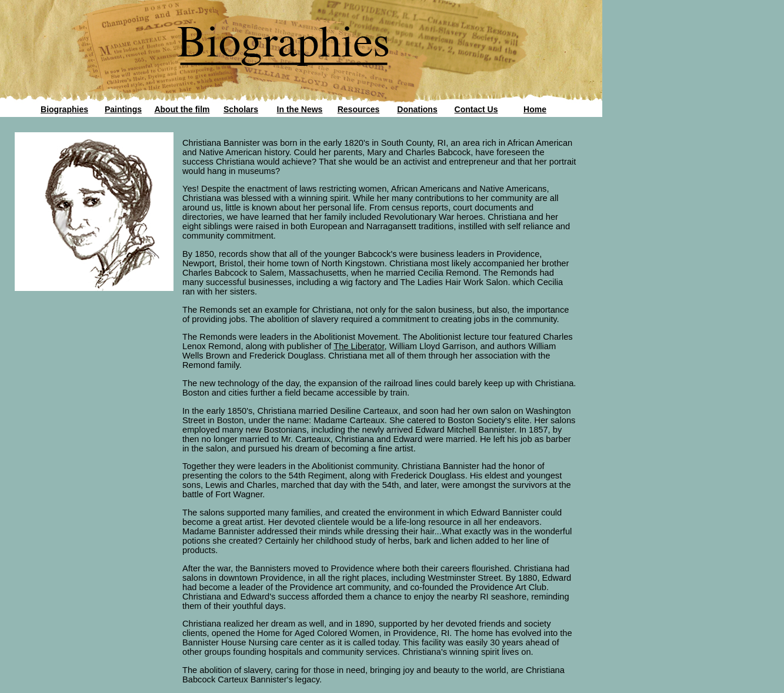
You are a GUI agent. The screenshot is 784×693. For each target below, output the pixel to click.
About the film (182, 109)
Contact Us (476, 109)
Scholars (241, 109)
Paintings (123, 109)
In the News (300, 109)
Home (535, 109)
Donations (417, 109)
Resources (359, 109)
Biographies (64, 109)
